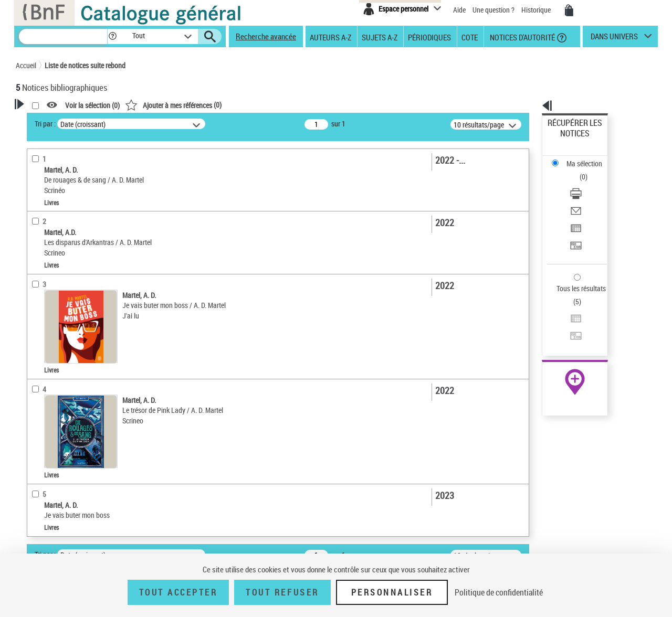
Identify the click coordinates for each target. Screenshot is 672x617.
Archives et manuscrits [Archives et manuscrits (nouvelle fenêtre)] (565, 321)
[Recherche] (63, 36)
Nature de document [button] (59, 244)
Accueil (26, 65)
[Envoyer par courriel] (589, 171)
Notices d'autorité (522, 37)
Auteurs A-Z (330, 37)
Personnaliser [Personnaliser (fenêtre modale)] (392, 592)
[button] (112, 36)
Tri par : (180, 124)
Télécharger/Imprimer (580, 158)
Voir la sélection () (227, 105)
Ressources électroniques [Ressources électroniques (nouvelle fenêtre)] (569, 332)
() (308, 105)
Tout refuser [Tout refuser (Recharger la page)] (282, 592)
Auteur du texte (52, 228)
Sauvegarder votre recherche (81, 162)
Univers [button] (39, 388)
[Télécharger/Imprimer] (589, 158)
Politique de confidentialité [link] (499, 592)
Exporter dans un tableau (586, 183)
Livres (39, 302)
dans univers (614, 39)
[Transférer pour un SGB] (589, 196)
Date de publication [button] (58, 371)
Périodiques (429, 37)
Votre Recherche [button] (59, 122)
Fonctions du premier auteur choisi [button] (72, 206)
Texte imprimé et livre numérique (76, 260)
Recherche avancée (266, 36)
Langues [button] (40, 353)
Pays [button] (34, 406)
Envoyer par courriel (578, 170)
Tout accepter (178, 592)
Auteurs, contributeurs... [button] (66, 336)
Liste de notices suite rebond (85, 65)
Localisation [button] (46, 318)
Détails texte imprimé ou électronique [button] (66, 281)
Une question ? (493, 10)
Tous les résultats (574, 224)
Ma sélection (568, 139)
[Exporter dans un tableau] (589, 183)
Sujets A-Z (380, 37)
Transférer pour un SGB (583, 195)
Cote (470, 37)
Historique (537, 10)
